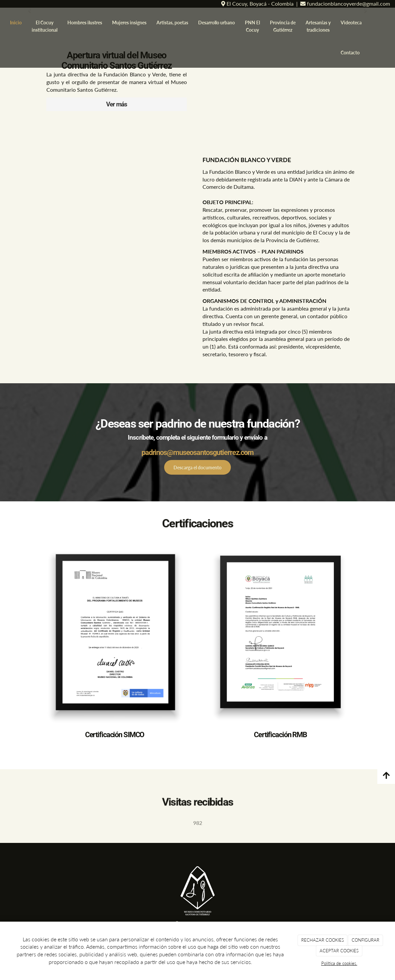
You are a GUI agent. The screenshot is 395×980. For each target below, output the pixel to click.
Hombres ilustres (85, 23)
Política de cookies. (339, 963)
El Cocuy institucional (45, 26)
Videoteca (351, 23)
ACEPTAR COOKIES (339, 951)
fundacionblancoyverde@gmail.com (348, 4)
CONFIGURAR (365, 940)
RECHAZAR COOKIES (323, 940)
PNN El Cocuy (252, 26)
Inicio (16, 23)
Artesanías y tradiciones (318, 26)
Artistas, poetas (172, 23)
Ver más (117, 104)
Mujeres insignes (129, 23)
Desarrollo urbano (217, 23)
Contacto (350, 53)
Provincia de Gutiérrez (283, 26)
